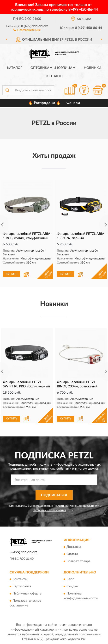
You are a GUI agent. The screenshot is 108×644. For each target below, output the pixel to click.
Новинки (93, 68)
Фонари (73, 103)
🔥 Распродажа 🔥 (45, 103)
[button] (27, 30)
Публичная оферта (27, 594)
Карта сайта (22, 587)
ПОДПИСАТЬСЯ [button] (54, 495)
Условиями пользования (50, 510)
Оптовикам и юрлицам (53, 68)
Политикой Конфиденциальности (76, 506)
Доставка (74, 547)
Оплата (72, 554)
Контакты (54, 76)
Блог (70, 579)
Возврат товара (78, 561)
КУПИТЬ (12, 274)
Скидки (72, 587)
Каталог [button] (15, 68)
